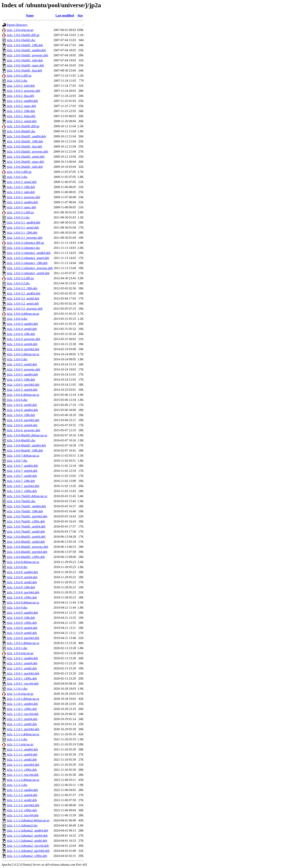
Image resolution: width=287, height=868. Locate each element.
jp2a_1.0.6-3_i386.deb (21, 187)
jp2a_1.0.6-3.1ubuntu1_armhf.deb (28, 273)
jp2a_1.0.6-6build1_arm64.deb (26, 537)
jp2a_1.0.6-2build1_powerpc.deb (27, 152)
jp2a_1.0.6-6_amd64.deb (22, 410)
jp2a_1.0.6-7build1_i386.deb (25, 511)
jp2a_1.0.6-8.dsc (17, 567)
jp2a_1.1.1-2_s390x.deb (22, 810)
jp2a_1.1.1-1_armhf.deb (22, 760)
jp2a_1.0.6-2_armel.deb (22, 121)
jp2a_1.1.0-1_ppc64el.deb (23, 729)
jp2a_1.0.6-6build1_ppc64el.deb (27, 552)
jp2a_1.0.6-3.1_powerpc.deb (25, 238)
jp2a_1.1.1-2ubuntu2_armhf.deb (27, 841)
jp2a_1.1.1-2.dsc (17, 785)
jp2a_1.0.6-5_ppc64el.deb (23, 385)
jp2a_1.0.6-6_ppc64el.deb (23, 420)
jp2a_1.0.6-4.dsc (17, 319)
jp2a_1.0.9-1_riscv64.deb (23, 684)
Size (80, 15)
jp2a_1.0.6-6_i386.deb (21, 415)
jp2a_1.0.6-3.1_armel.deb (23, 228)
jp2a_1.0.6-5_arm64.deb (22, 390)
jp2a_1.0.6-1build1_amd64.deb (26, 50)
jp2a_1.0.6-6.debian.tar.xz (23, 395)
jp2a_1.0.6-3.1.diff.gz (20, 212)
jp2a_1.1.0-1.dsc (17, 689)
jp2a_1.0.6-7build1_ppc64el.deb (27, 516)
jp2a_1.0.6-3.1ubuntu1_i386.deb (27, 263)
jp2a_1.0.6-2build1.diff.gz (23, 126)
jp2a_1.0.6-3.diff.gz (19, 172)
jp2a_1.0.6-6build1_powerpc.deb (27, 547)
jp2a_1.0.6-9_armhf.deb (22, 633)
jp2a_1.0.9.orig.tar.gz (20, 653)
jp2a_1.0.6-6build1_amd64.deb (26, 445)
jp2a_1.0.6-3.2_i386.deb (22, 288)
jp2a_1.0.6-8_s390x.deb (22, 597)
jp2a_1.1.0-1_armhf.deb (22, 724)
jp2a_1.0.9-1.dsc (17, 648)
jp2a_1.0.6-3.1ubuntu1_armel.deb (28, 258)
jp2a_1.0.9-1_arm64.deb (22, 663)
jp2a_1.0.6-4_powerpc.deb (23, 339)
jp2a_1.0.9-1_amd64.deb (22, 658)
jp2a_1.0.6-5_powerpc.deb (23, 369)
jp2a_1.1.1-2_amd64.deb (22, 790)
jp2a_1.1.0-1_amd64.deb (22, 704)
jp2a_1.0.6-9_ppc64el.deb (23, 638)
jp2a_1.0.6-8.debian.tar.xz (23, 562)
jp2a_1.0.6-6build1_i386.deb (25, 450)
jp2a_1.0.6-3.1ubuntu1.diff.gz (25, 243)
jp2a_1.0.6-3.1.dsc (18, 217)
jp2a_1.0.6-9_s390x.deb (22, 623)
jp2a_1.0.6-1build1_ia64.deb (25, 60)
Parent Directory (17, 25)
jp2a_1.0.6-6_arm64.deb (22, 425)
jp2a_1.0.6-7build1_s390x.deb (26, 521)
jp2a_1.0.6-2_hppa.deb (21, 116)
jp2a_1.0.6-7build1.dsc (21, 501)
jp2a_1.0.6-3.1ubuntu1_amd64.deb (29, 253)
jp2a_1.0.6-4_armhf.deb (22, 329)
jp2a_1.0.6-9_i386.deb (21, 618)
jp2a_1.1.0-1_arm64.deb (22, 719)
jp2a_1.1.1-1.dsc (17, 739)
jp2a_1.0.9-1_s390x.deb (22, 678)
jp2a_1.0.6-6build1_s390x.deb (26, 557)
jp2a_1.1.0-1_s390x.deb (22, 709)
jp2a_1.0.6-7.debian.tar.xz (23, 456)
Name (30, 15)
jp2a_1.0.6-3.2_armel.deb (23, 304)
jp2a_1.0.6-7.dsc (17, 461)
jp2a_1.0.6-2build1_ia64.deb (25, 167)
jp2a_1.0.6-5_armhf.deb (22, 364)
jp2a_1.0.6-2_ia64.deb (21, 86)
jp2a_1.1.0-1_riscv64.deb (23, 714)
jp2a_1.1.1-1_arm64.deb (22, 754)
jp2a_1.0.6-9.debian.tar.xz (23, 602)
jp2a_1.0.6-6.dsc (17, 400)
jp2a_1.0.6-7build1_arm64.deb (26, 526)
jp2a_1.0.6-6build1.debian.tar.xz (27, 435)
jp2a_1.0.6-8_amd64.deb (22, 572)
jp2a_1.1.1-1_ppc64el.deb (23, 765)
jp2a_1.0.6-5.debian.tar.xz (23, 354)
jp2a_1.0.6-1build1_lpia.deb (24, 70)
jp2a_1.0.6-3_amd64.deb (22, 202)
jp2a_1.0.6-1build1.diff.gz (23, 35)
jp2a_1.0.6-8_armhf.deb (22, 582)
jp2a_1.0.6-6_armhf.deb (22, 405)
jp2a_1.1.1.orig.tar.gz (20, 744)
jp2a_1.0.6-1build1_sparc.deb (25, 65)
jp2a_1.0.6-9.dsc (17, 608)
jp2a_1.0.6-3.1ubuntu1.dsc (23, 248)
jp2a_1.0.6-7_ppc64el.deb (23, 486)
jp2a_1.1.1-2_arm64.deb (22, 795)
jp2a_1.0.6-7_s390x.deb (22, 491)
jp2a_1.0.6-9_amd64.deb (22, 613)
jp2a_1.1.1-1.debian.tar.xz (23, 734)
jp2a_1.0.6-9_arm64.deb (22, 628)
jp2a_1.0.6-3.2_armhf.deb (23, 298)
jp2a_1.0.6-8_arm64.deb (22, 577)
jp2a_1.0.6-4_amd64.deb (22, 324)
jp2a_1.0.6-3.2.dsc (18, 283)
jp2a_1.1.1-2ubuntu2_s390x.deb (27, 856)
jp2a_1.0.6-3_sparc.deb (21, 207)
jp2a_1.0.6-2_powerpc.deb (23, 91)
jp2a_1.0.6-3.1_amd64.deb (24, 222)
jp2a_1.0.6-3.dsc (17, 177)
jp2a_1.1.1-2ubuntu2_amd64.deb (27, 830)
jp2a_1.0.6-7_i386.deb (21, 481)
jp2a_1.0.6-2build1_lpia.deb (24, 146)
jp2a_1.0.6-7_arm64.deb (22, 471)
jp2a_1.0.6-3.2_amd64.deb (24, 293)
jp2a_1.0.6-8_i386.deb (21, 587)
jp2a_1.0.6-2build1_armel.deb (26, 157)
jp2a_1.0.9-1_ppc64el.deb (23, 673)
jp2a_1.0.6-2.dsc (17, 81)
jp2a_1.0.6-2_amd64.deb (22, 101)
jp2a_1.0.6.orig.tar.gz (20, 30)
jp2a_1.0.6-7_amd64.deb (22, 466)
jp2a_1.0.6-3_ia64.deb (21, 192)
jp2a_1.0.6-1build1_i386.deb (25, 45)
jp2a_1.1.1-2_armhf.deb (22, 800)
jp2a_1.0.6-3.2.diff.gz (20, 278)
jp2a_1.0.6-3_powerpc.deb (23, 197)
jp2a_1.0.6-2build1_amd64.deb (26, 136)
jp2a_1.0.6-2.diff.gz (19, 76)
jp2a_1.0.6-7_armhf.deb (22, 476)
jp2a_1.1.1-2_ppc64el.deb (23, 805)
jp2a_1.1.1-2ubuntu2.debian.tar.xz (28, 820)
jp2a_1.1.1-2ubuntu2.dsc (22, 825)
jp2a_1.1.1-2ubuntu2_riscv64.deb (28, 846)
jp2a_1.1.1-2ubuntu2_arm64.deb (27, 836)
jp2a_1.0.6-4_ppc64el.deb (23, 349)
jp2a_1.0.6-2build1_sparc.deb (25, 162)
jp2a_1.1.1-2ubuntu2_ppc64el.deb (28, 851)
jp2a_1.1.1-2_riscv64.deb (23, 815)
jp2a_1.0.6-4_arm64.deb (22, 344)
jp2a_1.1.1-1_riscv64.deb (23, 775)
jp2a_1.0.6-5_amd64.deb (22, 374)
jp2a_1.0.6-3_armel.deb (22, 182)
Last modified (65, 15)
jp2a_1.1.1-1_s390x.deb (22, 770)
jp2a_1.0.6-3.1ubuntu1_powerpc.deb (30, 268)
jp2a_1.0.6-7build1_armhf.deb (26, 532)
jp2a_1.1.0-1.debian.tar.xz (23, 699)
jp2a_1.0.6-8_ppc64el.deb (23, 592)
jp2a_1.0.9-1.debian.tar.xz (23, 643)
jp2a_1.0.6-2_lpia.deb (20, 96)
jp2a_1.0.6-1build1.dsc (21, 40)
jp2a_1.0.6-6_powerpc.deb (23, 430)
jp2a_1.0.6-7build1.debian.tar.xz (27, 496)
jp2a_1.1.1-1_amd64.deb (22, 749)
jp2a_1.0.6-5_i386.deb (21, 380)
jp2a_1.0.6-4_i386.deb (21, 334)
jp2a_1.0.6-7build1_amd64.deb (26, 506)
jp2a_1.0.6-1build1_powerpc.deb (27, 55)
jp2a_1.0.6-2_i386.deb (21, 111)
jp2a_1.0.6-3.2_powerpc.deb (25, 309)
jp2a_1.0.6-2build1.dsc (21, 131)
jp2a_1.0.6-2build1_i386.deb (25, 141)
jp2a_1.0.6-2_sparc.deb (21, 106)
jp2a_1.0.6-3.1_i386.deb (22, 233)
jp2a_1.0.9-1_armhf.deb (22, 668)
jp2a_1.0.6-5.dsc (17, 359)
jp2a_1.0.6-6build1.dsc (21, 440)
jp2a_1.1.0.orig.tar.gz (20, 694)
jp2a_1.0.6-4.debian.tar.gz (23, 314)
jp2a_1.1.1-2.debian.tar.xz (23, 780)
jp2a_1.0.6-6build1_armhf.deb (26, 542)
